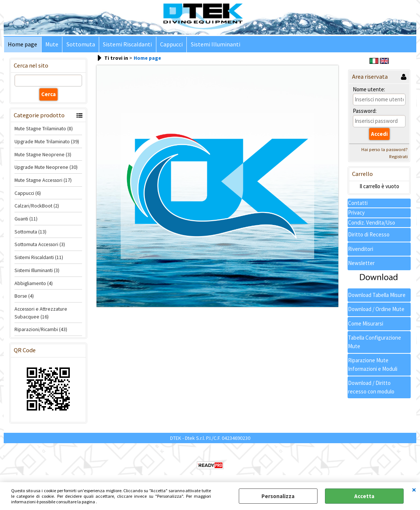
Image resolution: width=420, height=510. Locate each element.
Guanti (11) (26, 219)
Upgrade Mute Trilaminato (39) (47, 142)
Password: (365, 111)
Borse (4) (24, 297)
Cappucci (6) (28, 193)
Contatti (358, 203)
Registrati (398, 157)
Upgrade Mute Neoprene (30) (46, 168)
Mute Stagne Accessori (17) (43, 180)
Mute (51, 45)
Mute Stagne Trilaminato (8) (44, 129)
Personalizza (278, 496)
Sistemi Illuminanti (214, 45)
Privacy (356, 213)
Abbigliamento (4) (34, 284)
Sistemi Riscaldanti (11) (39, 258)
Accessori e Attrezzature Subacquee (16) (41, 313)
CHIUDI (414, 490)
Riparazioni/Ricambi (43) (41, 330)
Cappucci (170, 45)
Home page (22, 45)
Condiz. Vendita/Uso (372, 223)
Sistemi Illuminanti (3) (37, 271)
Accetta (364, 496)
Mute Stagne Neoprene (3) (43, 155)
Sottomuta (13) (30, 232)
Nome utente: (369, 90)
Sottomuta (80, 45)
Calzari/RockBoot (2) (37, 206)
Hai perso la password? (385, 150)
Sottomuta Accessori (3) (40, 245)
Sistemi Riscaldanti (127, 45)
